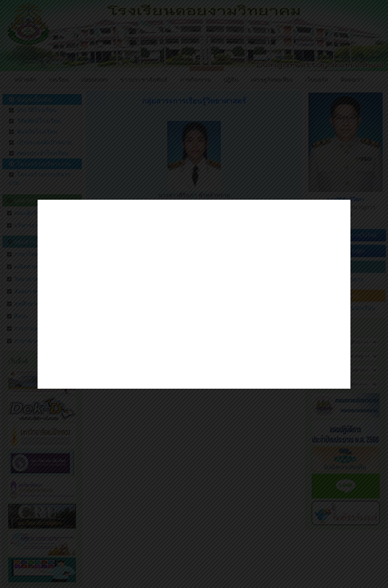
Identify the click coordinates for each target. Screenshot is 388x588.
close (344, 375)
